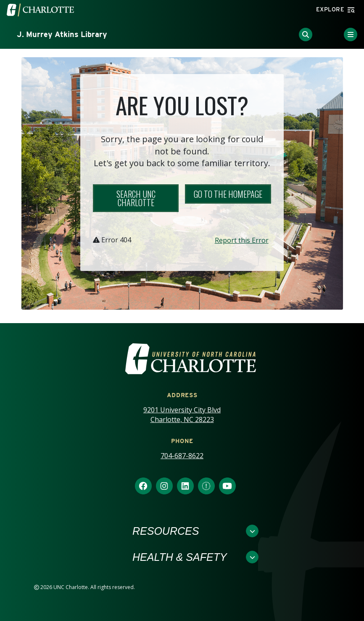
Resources (166, 531)
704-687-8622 (182, 456)
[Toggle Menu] (351, 34)
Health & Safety (180, 557)
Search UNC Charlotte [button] (136, 198)
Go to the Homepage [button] (228, 194)
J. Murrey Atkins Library (62, 34)
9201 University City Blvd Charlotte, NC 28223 (182, 415)
